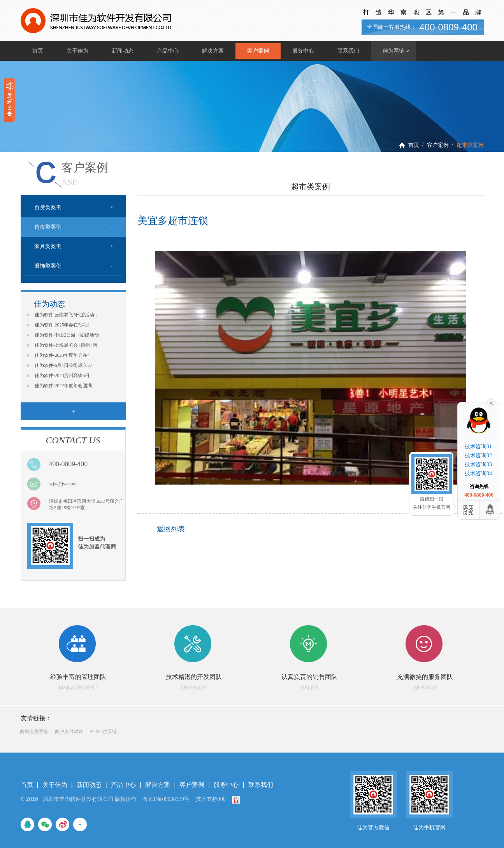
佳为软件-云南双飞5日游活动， (67, 315)
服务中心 (303, 51)
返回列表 (171, 529)
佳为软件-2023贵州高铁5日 (62, 376)
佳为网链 (393, 51)
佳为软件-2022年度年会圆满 (63, 386)
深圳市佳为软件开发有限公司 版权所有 (90, 799)
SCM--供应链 (103, 732)
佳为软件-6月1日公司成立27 (63, 365)
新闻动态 (123, 51)
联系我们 (348, 51)
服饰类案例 (48, 266)
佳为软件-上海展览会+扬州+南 (66, 345)
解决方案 (213, 51)
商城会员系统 (34, 732)
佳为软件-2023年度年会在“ (62, 355)
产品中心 (168, 51)
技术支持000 (211, 799)
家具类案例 (48, 246)
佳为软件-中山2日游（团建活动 (67, 335)
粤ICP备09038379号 (166, 799)
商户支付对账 (69, 732)
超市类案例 (470, 145)
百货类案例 (48, 207)
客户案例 (258, 51)
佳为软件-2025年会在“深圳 (62, 325)
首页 (38, 51)
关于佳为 (77, 51)
